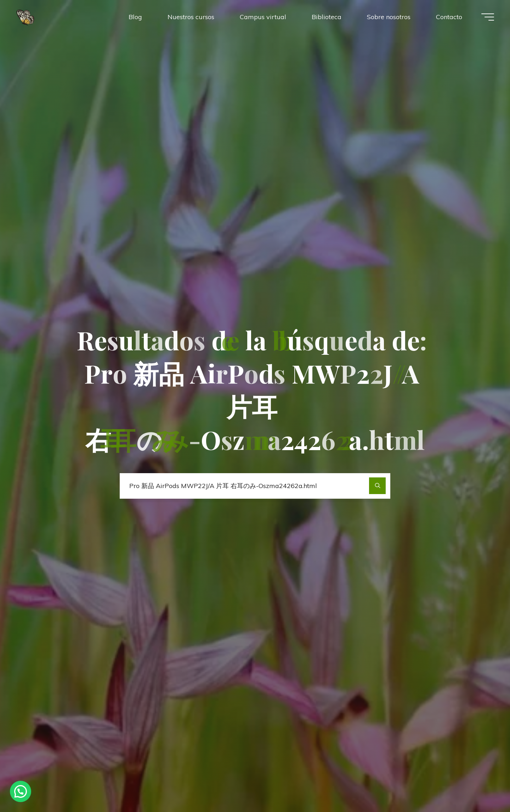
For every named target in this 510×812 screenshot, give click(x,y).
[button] (21, 791)
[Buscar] (377, 486)
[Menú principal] (488, 17)
